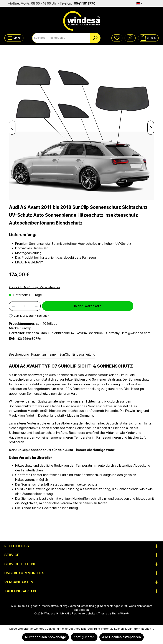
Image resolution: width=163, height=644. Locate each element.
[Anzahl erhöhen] (36, 306)
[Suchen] (95, 38)
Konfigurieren (84, 637)
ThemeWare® (120, 614)
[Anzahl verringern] (13, 306)
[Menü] (14, 38)
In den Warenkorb (88, 306)
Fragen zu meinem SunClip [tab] (51, 354)
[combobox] (61, 38)
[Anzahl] (25, 306)
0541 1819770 (90, 3)
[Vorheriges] (12, 128)
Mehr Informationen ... (140, 629)
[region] (81, 128)
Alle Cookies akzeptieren (122, 637)
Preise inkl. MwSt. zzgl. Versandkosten (34, 287)
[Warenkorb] (148, 38)
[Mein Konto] (130, 38)
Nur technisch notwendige (45, 637)
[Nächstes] (151, 128)
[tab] (19, 355)
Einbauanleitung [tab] (84, 354)
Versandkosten (79, 606)
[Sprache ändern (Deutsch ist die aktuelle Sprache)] (139, 3)
